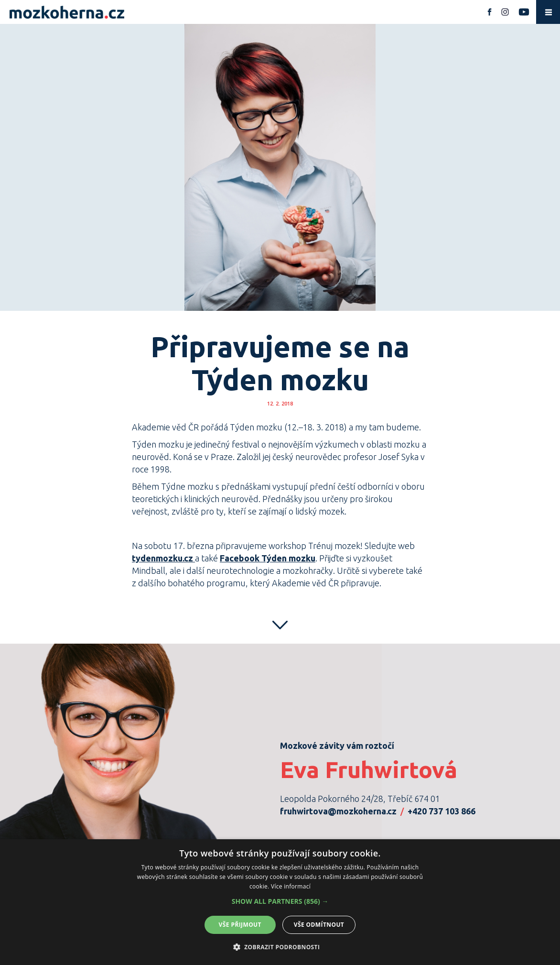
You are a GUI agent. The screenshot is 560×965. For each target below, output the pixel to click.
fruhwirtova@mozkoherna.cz (338, 811)
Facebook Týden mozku (268, 558)
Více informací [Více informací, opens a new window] (291, 886)
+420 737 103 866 (442, 811)
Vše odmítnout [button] (319, 925)
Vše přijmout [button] (240, 925)
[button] (280, 901)
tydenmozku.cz (162, 558)
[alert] (280, 902)
